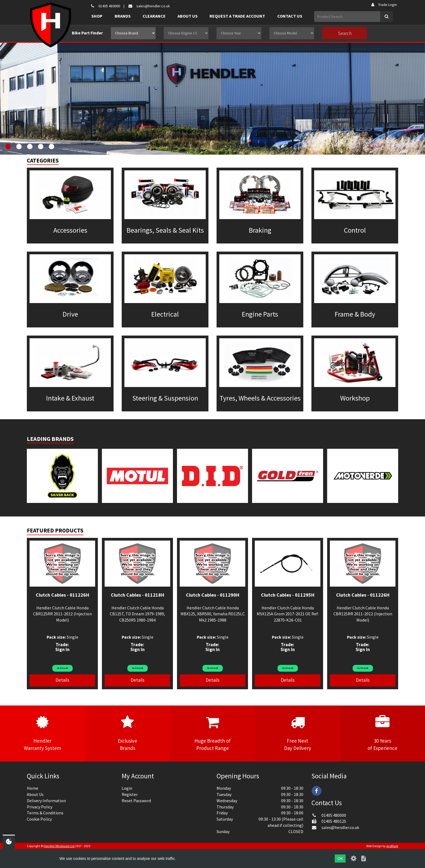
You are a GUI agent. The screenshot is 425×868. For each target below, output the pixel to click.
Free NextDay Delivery (298, 733)
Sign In (62, 649)
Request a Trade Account (237, 16)
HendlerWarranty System (43, 733)
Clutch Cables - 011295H (288, 595)
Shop (97, 16)
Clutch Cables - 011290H (213, 595)
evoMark (392, 846)
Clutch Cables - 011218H (138, 595)
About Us (188, 16)
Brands (123, 16)
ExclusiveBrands (128, 733)
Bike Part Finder (87, 33)
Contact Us (290, 16)
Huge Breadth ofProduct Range (212, 733)
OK (340, 859)
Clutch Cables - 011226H (62, 595)
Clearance (154, 16)
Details (62, 680)
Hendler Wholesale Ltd (59, 846)
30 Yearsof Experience (382, 733)
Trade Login (384, 5)
